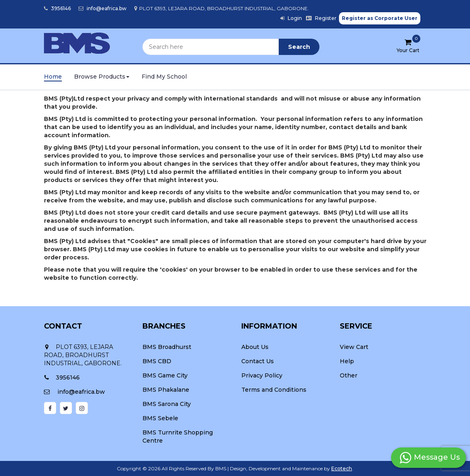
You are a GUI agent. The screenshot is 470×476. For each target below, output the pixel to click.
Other (349, 375)
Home (53, 77)
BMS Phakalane (166, 390)
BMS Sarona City (167, 404)
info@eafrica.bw (103, 8)
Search (299, 47)
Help (347, 361)
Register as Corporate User (380, 18)
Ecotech (342, 468)
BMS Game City (165, 375)
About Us (255, 347)
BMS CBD (157, 361)
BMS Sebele (160, 418)
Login (291, 18)
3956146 (57, 8)
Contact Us (258, 361)
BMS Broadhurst (167, 347)
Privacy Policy (262, 375)
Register (321, 18)
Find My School (164, 77)
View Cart (354, 347)
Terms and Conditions (274, 390)
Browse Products (102, 77)
